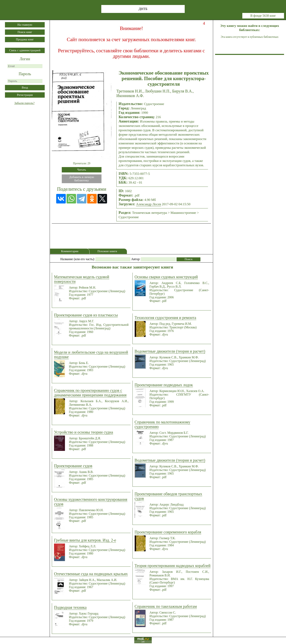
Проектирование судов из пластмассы (86, 315)
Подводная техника (70, 607)
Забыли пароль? (24, 103)
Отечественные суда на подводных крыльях (91, 574)
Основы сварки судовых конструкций (166, 277)
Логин (25, 59)
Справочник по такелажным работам (166, 606)
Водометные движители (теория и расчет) (170, 351)
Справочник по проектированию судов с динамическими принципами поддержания (90, 393)
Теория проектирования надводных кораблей (173, 566)
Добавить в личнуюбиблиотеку (82, 179)
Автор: (136, 259)
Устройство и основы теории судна (84, 432)
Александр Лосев (148, 204)
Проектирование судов (73, 466)
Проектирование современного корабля (168, 532)
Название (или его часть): (78, 259)
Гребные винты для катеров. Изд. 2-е (85, 540)
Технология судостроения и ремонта (165, 318)
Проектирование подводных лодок (164, 385)
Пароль (25, 74)
